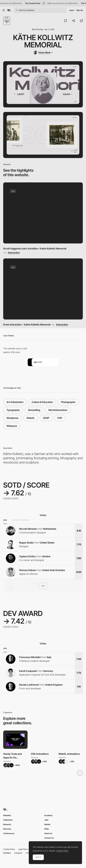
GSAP (46, 418)
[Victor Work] (43, 53)
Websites (7, 815)
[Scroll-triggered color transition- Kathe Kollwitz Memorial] (43, 213)
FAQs (47, 829)
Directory (7, 829)
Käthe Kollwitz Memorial (43, 41)
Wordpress (12, 418)
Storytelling (34, 410)
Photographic (68, 402)
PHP (60, 418)
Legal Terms (23, 849)
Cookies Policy (9, 849)
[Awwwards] (9, 10)
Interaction (14, 253)
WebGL (31, 418)
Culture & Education (42, 402)
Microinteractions (58, 410)
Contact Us (49, 838)
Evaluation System (11, 498)
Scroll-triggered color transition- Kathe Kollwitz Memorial (35, 248)
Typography (13, 410)
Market (47, 824)
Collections (8, 820)
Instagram (18, 853)
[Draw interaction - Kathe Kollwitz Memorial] (43, 289)
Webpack (12, 426)
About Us (48, 833)
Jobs (46, 820)
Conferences (9, 833)
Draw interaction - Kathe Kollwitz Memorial (27, 325)
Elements (7, 824)
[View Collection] (15, 740)
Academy (48, 815)
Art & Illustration (15, 402)
